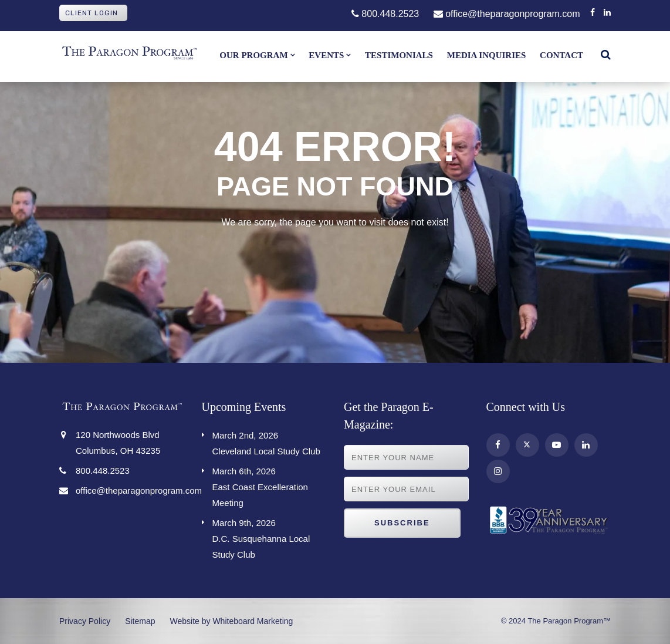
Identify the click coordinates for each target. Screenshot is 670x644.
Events (326, 55)
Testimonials (399, 55)
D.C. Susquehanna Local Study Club (270, 537)
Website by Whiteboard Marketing (232, 621)
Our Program (253, 55)
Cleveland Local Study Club (270, 442)
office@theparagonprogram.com (507, 14)
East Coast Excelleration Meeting (270, 485)
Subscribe (402, 523)
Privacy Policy (85, 621)
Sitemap (140, 621)
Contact (561, 55)
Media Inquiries (487, 55)
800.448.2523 (385, 14)
